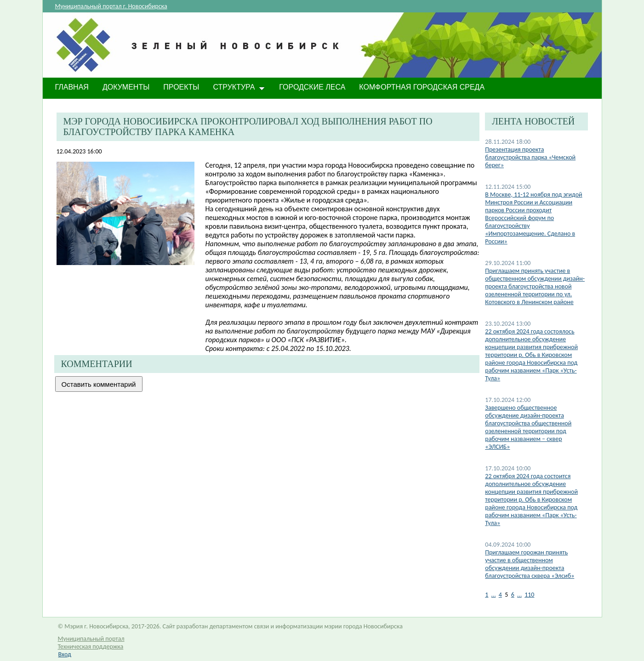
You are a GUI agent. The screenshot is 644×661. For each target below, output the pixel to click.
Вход (65, 654)
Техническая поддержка (91, 647)
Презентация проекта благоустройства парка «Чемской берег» (530, 157)
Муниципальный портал (91, 639)
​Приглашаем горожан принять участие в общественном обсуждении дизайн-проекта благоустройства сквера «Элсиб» (530, 564)
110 (529, 595)
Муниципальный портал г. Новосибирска (111, 6)
